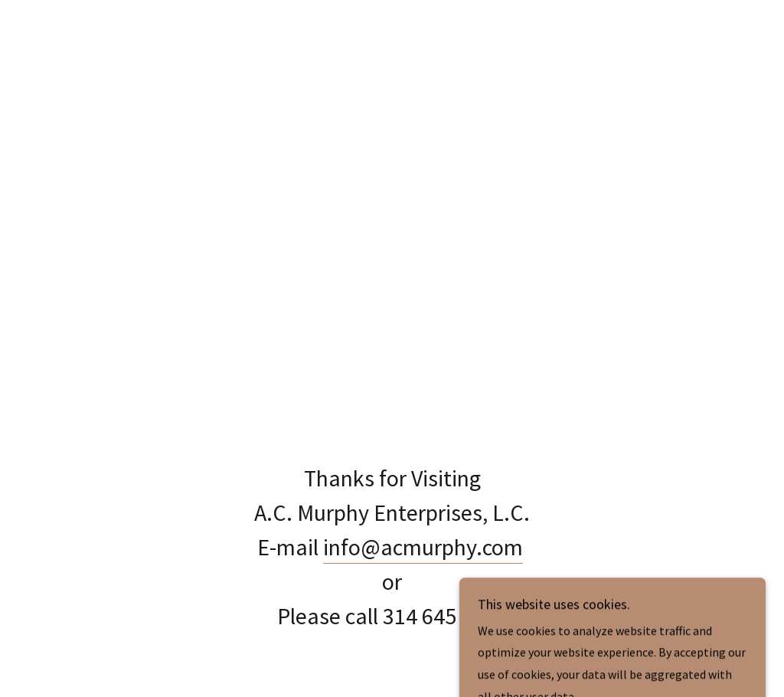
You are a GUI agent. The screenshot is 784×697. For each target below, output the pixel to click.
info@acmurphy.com (423, 547)
